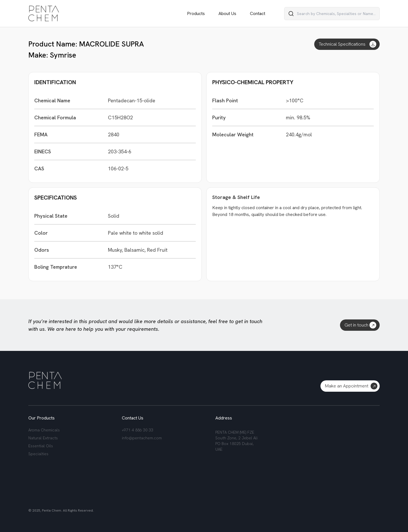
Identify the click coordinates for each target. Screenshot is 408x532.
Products (196, 13)
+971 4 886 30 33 (138, 430)
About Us (227, 13)
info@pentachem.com (142, 438)
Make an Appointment (351, 386)
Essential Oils (41, 446)
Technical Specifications (348, 44)
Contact (258, 13)
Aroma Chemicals (44, 430)
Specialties (38, 454)
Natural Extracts (43, 438)
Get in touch (360, 325)
